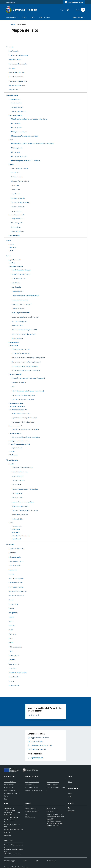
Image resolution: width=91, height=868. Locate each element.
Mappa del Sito (52, 861)
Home (13, 24)
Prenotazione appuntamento (55, 823)
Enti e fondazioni (9, 788)
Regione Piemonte (11, 2)
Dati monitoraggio (10, 861)
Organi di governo (9, 790)
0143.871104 (14, 817)
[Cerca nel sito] (82, 10)
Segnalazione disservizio (54, 821)
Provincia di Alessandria (32, 811)
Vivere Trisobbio (44, 17)
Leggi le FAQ (50, 819)
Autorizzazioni (29, 785)
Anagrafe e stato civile (32, 782)
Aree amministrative (10, 782)
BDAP (27, 814)
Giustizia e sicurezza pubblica (34, 790)
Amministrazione (12, 17)
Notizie (70, 782)
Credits (37, 861)
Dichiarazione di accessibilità (55, 814)
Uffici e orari (8, 832)
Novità (24, 17)
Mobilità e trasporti (52, 785)
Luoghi (70, 794)
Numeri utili (8, 835)
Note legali (50, 811)
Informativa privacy (52, 808)
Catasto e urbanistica (32, 788)
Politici (6, 796)
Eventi (70, 796)
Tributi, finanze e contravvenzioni (56, 789)
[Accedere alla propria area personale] (74, 2)
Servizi (33, 17)
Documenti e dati (9, 785)
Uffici (6, 799)
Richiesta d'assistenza (53, 825)
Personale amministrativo (12, 793)
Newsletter (71, 811)
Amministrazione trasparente (55, 817)
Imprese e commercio (53, 782)
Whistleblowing (30, 817)
